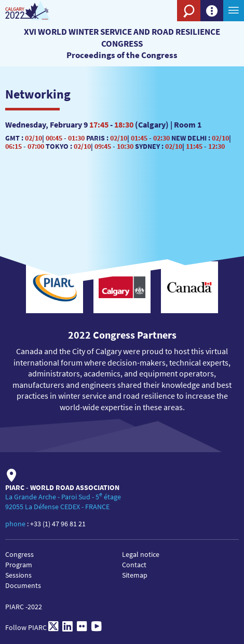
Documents (23, 585)
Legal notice (141, 554)
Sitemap (135, 575)
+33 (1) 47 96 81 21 (58, 524)
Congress (19, 554)
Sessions (18, 575)
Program (19, 565)
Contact (134, 565)
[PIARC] (156, 29)
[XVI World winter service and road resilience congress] (38, 11)
